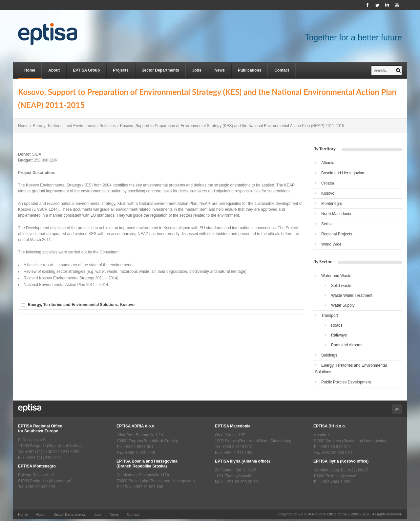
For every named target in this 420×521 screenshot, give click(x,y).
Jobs (197, 70)
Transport (330, 315)
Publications (250, 70)
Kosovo (127, 305)
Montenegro (332, 204)
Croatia (328, 183)
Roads (337, 325)
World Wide (331, 244)
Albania (328, 163)
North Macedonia (336, 214)
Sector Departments (160, 70)
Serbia (327, 224)
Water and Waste (336, 276)
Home (30, 70)
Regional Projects (337, 234)
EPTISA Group (86, 70)
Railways (339, 335)
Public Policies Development (346, 382)
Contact (282, 70)
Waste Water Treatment (352, 295)
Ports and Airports (347, 345)
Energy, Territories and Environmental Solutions (74, 126)
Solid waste (341, 286)
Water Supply (343, 305)
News (220, 70)
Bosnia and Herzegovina (343, 173)
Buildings (329, 355)
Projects (121, 70)
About (54, 70)
